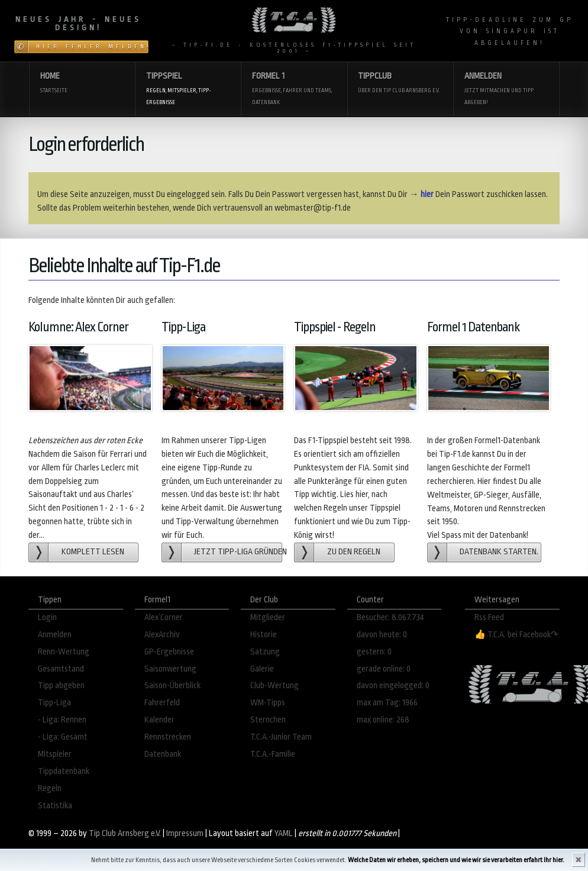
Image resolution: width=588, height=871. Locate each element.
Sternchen (268, 720)
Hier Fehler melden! (92, 47)
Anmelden (506, 90)
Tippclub (400, 84)
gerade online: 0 (384, 669)
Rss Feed (489, 617)
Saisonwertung (170, 669)
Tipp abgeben (61, 685)
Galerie (262, 669)
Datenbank (163, 754)
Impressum (185, 833)
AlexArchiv (162, 635)
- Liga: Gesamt (63, 737)
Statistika (55, 806)
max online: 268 (383, 720)
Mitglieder (268, 617)
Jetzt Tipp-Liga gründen (238, 552)
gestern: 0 (374, 652)
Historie (264, 635)
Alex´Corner (164, 617)
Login (47, 617)
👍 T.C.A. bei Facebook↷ (516, 635)
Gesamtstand (61, 669)
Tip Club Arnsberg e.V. (125, 833)
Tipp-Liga (54, 703)
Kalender (159, 720)
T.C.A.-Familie (273, 754)
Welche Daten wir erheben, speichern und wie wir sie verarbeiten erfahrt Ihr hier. (456, 860)
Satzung (265, 652)
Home (82, 84)
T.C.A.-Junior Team (281, 737)
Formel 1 (294, 90)
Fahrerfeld (162, 703)
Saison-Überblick (172, 685)
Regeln (50, 788)
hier (427, 194)
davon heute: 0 (382, 635)
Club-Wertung (274, 685)
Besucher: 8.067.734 (390, 617)
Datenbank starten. (499, 552)
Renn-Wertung (64, 652)
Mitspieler (55, 754)
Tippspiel (188, 90)
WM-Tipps (268, 703)
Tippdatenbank (64, 771)
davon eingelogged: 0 (393, 685)
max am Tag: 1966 (387, 703)
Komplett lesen (93, 552)
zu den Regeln (354, 552)
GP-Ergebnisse (169, 652)
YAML (284, 833)
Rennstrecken (168, 737)
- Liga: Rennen (62, 720)
